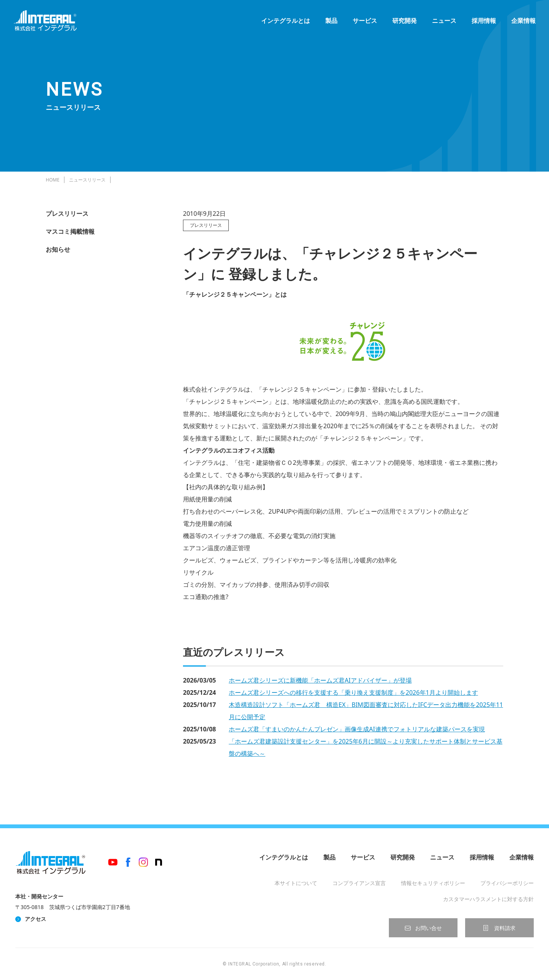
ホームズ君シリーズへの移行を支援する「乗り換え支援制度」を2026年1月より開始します (353, 692)
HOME (53, 180)
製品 (329, 23)
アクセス (35, 919)
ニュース (442, 23)
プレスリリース (67, 214)
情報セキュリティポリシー (433, 883)
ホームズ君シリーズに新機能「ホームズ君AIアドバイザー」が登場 (320, 680)
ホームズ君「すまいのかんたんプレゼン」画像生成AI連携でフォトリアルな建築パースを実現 (357, 729)
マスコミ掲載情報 (70, 231)
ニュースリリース (87, 180)
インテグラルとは (284, 23)
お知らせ (58, 249)
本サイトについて (296, 883)
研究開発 (403, 23)
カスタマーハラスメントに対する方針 (488, 899)
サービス (363, 23)
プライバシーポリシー (507, 883)
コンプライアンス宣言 (359, 883)
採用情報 (482, 23)
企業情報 (522, 23)
